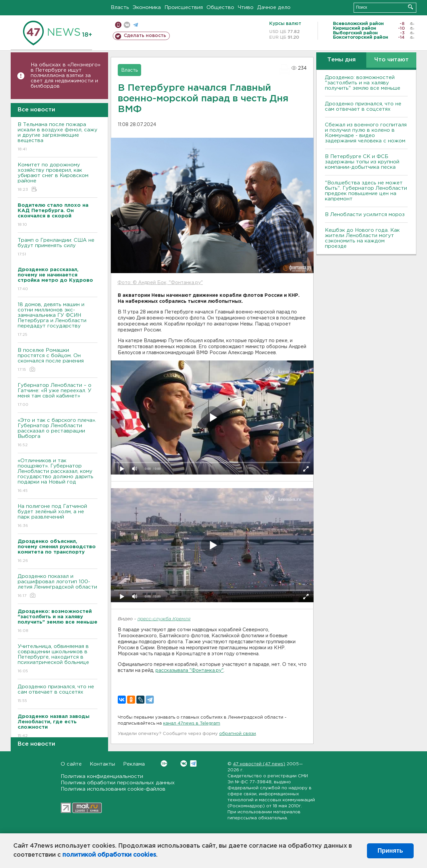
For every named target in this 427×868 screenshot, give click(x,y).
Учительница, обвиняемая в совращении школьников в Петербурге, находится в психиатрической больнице (58, 659)
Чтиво (246, 8)
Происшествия (184, 8)
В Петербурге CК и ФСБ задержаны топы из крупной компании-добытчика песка (362, 162)
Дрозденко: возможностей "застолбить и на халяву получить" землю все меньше (363, 83)
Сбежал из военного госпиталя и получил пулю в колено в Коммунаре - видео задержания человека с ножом (366, 133)
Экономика (147, 8)
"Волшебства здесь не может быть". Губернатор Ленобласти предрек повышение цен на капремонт (366, 191)
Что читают (391, 60)
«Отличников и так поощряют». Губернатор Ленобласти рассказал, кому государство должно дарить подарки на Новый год (58, 476)
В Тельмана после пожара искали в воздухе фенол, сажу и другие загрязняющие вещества (58, 137)
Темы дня (341, 60)
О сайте (71, 764)
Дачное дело (274, 8)
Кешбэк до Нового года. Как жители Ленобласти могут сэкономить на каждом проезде (362, 238)
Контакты (102, 764)
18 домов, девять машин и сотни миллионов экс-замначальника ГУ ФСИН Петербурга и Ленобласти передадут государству (58, 320)
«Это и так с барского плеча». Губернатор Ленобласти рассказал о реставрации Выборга (58, 433)
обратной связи (238, 734)
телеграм (136, 25)
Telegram (193, 763)
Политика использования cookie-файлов (113, 789)
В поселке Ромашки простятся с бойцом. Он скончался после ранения (58, 360)
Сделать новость (145, 36)
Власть (120, 8)
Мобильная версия (118, 25)
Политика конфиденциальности (102, 776)
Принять (390, 851)
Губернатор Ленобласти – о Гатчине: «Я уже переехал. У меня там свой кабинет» (58, 395)
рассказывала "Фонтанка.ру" (189, 671)
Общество (220, 8)
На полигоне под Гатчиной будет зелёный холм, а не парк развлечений (58, 516)
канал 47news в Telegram (192, 723)
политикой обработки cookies (109, 855)
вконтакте (127, 25)
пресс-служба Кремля (164, 619)
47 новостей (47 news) (259, 764)
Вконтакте (164, 763)
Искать (410, 7)
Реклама (134, 764)
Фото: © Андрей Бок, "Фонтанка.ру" (160, 283)
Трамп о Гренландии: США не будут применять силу (58, 248)
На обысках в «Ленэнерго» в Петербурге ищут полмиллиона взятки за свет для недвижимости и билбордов (66, 76)
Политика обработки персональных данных (118, 783)
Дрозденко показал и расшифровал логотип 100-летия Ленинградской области (58, 586)
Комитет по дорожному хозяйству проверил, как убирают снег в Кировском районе (58, 178)
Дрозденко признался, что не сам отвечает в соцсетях (58, 694)
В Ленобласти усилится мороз (365, 215)
